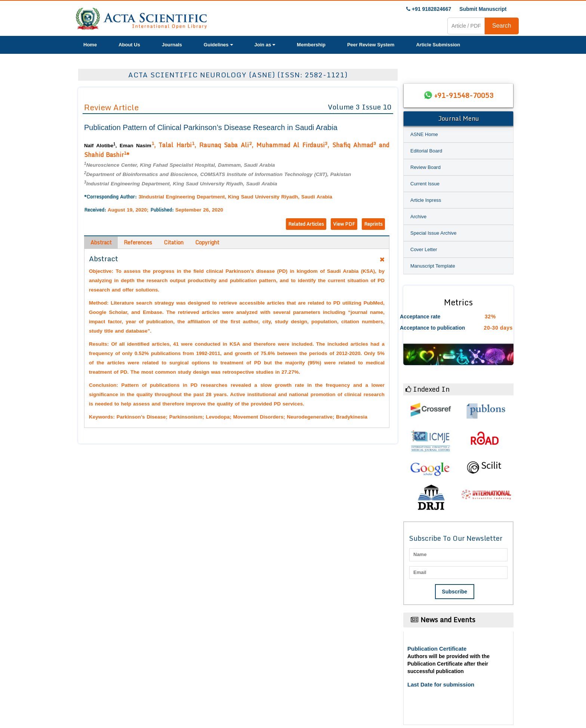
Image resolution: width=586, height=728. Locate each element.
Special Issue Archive (434, 233)
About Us (129, 45)
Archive (418, 217)
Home (90, 45)
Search (502, 26)
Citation (174, 242)
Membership (311, 45)
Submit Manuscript (483, 9)
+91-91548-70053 (464, 95)
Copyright (207, 242)
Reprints (373, 224)
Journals (172, 45)
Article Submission (438, 45)
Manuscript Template (433, 266)
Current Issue (425, 184)
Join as (265, 45)
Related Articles (306, 224)
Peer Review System (371, 45)
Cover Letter (424, 249)
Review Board (425, 167)
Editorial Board (426, 151)
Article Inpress (426, 200)
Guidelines (218, 45)
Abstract (101, 242)
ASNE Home (424, 134)
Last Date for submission (441, 684)
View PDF (344, 224)
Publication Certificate (437, 649)
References (138, 242)
